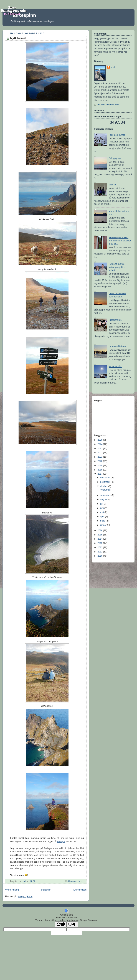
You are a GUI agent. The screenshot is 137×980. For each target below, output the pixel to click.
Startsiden (46, 890)
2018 (100, 470)
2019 (100, 465)
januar (104, 525)
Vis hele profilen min (108, 105)
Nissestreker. (115, 320)
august (104, 499)
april (103, 516)
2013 (100, 543)
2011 (100, 552)
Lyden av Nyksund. (118, 346)
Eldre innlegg (80, 890)
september (106, 495)
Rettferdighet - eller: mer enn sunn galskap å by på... (120, 241)
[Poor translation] (72, 924)
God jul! (112, 185)
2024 (100, 444)
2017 (100, 474)
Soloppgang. (115, 158)
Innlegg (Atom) (25, 896)
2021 (100, 457)
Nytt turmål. (19, 38)
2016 (100, 530)
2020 (100, 461)
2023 (100, 448)
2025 (100, 440)
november (106, 482)
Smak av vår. (115, 367)
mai (102, 512)
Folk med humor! (117, 135)
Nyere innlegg (12, 890)
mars (103, 521)
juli (102, 504)
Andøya (61, 841)
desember (106, 478)
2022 (100, 453)
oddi (113, 67)
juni (102, 508)
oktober (104, 486)
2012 (100, 547)
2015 (100, 535)
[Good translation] (61, 924)
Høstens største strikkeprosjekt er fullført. (117, 267)
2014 (100, 539)
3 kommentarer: (76, 881)
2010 (100, 556)
